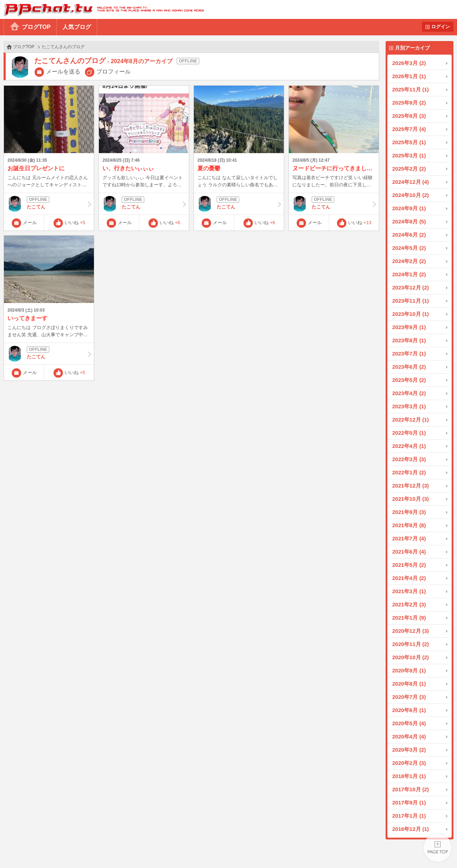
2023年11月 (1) (411, 301)
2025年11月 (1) (411, 89)
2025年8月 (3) (409, 116)
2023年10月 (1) (411, 314)
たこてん (49, 204)
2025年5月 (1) (409, 142)
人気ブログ (77, 27)
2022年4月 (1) (409, 446)
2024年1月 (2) (409, 274)
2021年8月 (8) (409, 525)
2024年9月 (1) (409, 208)
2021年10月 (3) (411, 499)
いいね (75, 223)
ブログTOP (36, 27)
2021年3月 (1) (409, 591)
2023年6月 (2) (409, 367)
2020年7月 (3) (409, 697)
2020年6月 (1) (409, 710)
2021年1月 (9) (409, 618)
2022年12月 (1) (411, 420)
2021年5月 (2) (409, 565)
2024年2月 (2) (409, 261)
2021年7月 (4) (409, 538)
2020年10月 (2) (411, 657)
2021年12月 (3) (411, 486)
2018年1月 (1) (409, 776)
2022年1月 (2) (409, 472)
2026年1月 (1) (409, 76)
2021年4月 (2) (409, 578)
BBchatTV (102, 9)
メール (30, 223)
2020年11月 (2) (411, 644)
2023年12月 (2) (411, 287)
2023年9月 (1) (409, 327)
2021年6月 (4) (409, 552)
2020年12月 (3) (411, 631)
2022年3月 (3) (409, 459)
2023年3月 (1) (409, 406)
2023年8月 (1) (409, 340)
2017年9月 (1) (409, 803)
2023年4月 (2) (409, 393)
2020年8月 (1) (409, 684)
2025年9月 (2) (409, 103)
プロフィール (114, 72)
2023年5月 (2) (409, 380)
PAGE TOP (438, 849)
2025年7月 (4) (409, 129)
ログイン (441, 27)
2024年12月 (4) (411, 182)
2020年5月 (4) (409, 723)
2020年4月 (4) (409, 736)
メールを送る (63, 72)
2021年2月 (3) (409, 604)
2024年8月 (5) (409, 221)
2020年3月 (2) (409, 750)
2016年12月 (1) (411, 829)
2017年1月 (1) (409, 816)
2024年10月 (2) (411, 195)
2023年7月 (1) (409, 354)
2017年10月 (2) (411, 789)
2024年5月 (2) (409, 248)
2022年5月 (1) (409, 433)
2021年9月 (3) (409, 512)
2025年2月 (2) (409, 169)
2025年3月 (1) (409, 155)
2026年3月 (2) (409, 63)
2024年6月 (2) (409, 235)
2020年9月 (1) (409, 670)
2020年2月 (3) (409, 763)
